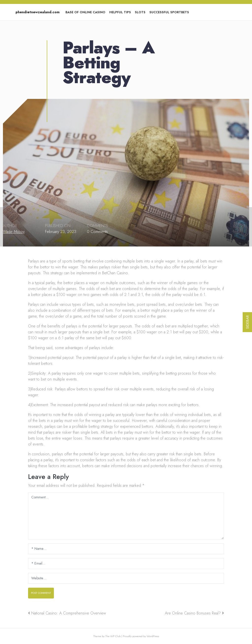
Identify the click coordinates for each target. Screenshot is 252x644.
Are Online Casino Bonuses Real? (193, 613)
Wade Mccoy (14, 232)
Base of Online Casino (85, 12)
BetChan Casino (115, 273)
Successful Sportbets (169, 12)
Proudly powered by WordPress (141, 636)
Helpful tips (120, 12)
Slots (140, 12)
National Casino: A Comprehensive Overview (69, 613)
